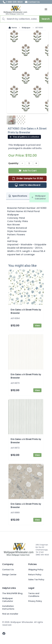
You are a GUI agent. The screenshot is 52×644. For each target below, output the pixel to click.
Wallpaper (26, 28)
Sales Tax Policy (36, 580)
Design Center (9, 575)
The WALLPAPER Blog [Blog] (12, 593)
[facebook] (4, 633)
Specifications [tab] (18, 196)
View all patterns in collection (24, 137)
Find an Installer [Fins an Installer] (10, 614)
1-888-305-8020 (13, 2)
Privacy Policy (35, 601)
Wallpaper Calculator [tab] (39, 197)
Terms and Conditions (34, 595)
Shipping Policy (36, 570)
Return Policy (35, 575)
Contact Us (32, 2)
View (37, 326)
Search (46, 19)
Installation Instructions (8, 607)
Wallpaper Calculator (8, 600)
